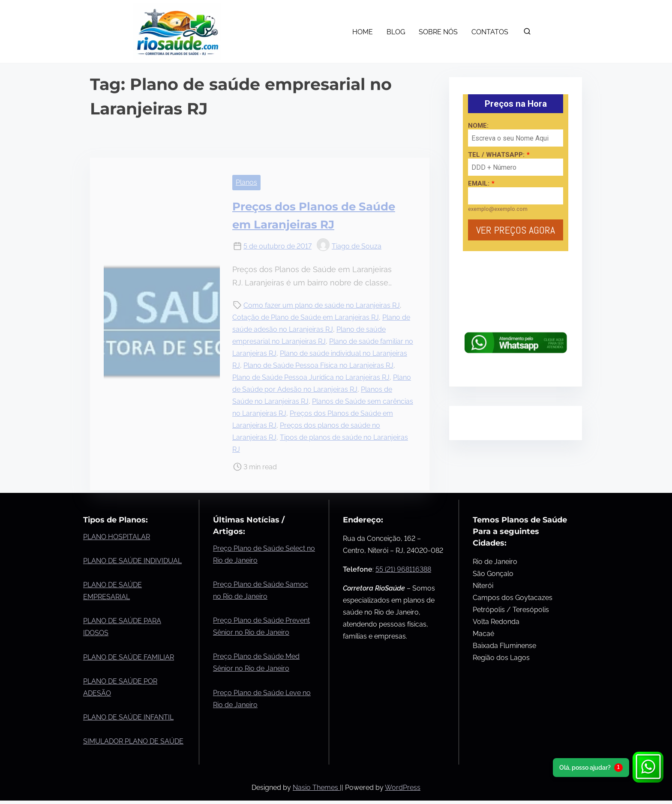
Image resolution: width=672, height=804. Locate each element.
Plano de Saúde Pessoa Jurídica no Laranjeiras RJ (311, 377)
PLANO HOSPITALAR (117, 537)
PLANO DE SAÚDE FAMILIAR (129, 657)
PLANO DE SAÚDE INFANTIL (128, 717)
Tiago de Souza (349, 246)
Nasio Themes (316, 787)
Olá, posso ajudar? (591, 768)
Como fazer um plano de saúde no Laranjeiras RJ (322, 305)
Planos (246, 182)
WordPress (403, 787)
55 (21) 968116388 (403, 569)
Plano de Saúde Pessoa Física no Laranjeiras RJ (318, 365)
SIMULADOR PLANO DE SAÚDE (133, 741)
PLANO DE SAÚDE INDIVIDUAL (132, 561)
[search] (527, 33)
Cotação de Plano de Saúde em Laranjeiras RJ (306, 317)
